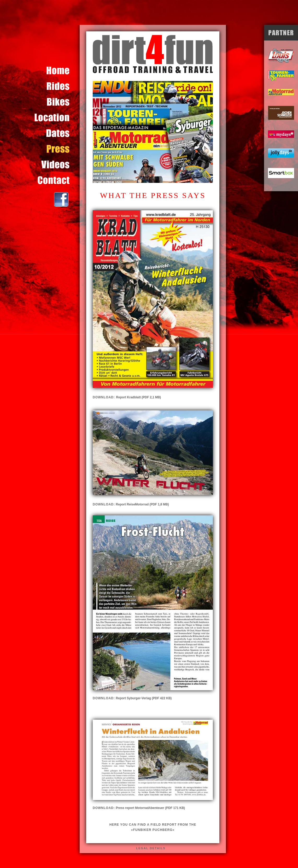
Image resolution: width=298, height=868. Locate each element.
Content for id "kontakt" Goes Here (57, 180)
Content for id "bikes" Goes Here (57, 102)
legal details (151, 848)
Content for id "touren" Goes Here (57, 86)
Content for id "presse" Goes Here (57, 149)
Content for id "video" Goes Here (57, 165)
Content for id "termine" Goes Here (57, 133)
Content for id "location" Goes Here (57, 118)
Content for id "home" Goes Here (57, 71)
